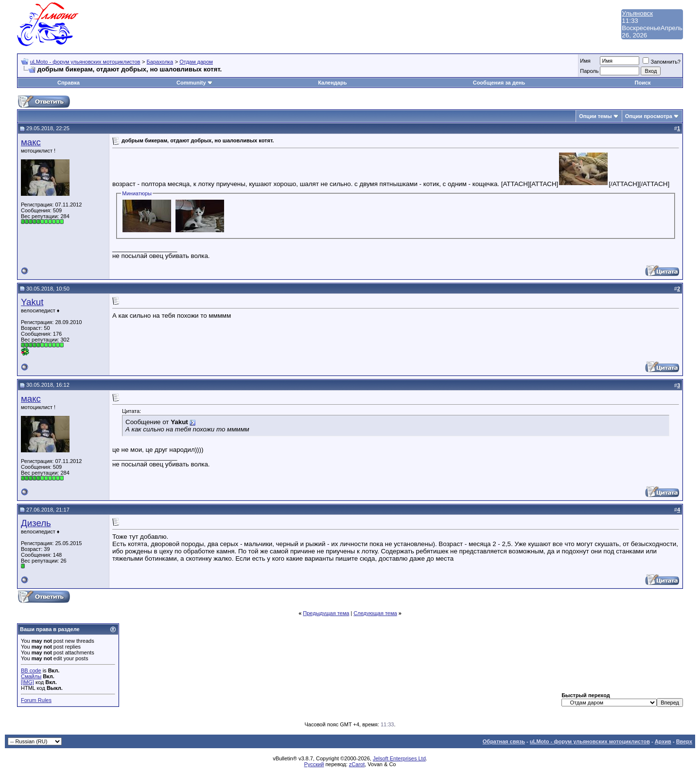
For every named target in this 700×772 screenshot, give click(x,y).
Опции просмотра (649, 116)
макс (31, 142)
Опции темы (595, 116)
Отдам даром (196, 62)
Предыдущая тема (326, 613)
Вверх (684, 741)
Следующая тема (375, 613)
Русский (314, 764)
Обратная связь (504, 741)
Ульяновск (637, 13)
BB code (31, 670)
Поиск (643, 83)
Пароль (589, 71)
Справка (69, 83)
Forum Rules (36, 700)
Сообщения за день (499, 83)
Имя (585, 61)
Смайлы (31, 676)
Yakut (32, 302)
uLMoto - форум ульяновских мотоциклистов (85, 62)
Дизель (36, 523)
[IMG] (27, 682)
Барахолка (160, 62)
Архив (663, 741)
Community (195, 83)
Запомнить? (662, 62)
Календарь (332, 83)
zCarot (357, 764)
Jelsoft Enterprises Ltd (399, 758)
